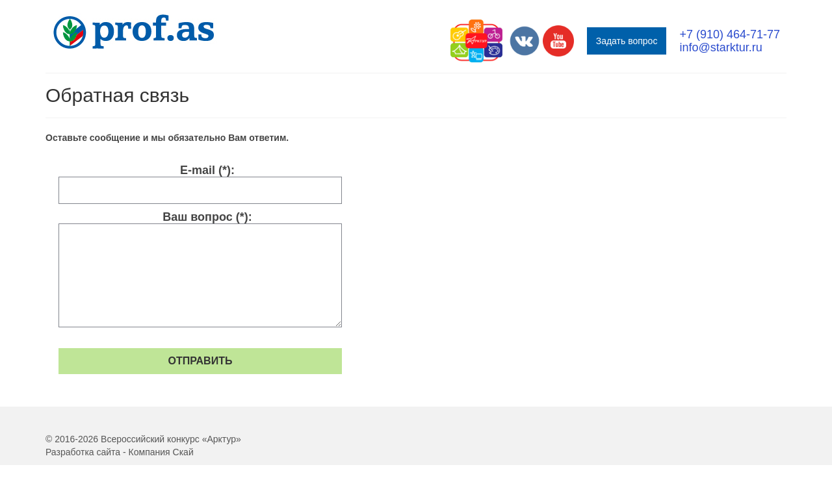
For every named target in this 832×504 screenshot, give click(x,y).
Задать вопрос (627, 41)
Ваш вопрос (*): (207, 217)
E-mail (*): (207, 170)
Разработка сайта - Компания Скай (120, 452)
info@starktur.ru (721, 47)
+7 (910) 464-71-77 (730, 34)
